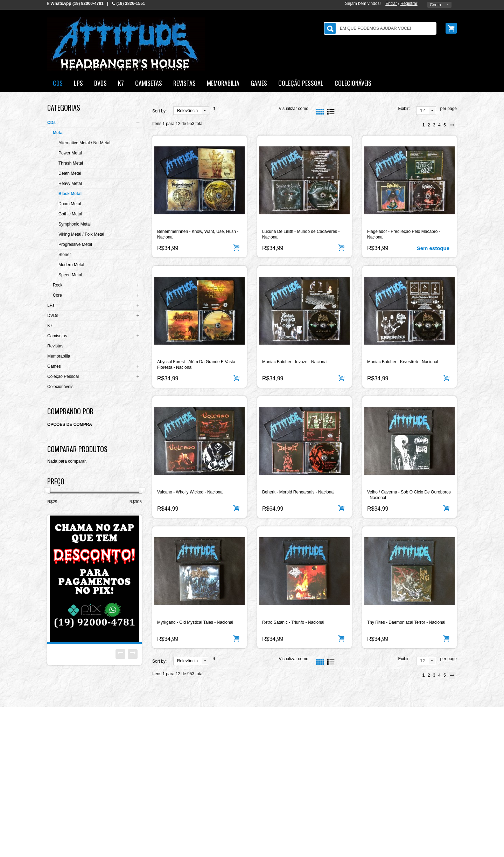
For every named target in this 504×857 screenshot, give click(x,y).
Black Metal (70, 194)
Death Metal (70, 173)
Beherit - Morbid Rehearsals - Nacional (298, 492)
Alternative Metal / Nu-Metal (84, 143)
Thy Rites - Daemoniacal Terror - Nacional (406, 622)
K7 (50, 326)
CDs (51, 123)
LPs (51, 305)
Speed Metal (70, 275)
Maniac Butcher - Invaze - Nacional (295, 362)
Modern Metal (71, 265)
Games (54, 366)
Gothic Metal (70, 214)
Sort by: (159, 111)
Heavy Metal (70, 184)
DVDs (53, 316)
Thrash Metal (71, 163)
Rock (58, 285)
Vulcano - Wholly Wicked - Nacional (190, 492)
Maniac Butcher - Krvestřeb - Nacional (403, 362)
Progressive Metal (75, 244)
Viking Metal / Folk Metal (81, 234)
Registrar (409, 4)
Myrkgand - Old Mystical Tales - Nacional (195, 622)
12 (422, 111)
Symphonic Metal (75, 224)
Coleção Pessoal (63, 376)
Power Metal (70, 153)
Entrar (391, 4)
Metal (58, 133)
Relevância (187, 111)
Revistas (55, 346)
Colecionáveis (60, 387)
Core (57, 295)
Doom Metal (70, 204)
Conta (435, 5)
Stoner (65, 255)
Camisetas (57, 336)
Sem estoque (433, 248)
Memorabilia (59, 356)
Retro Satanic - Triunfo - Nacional (293, 622)
